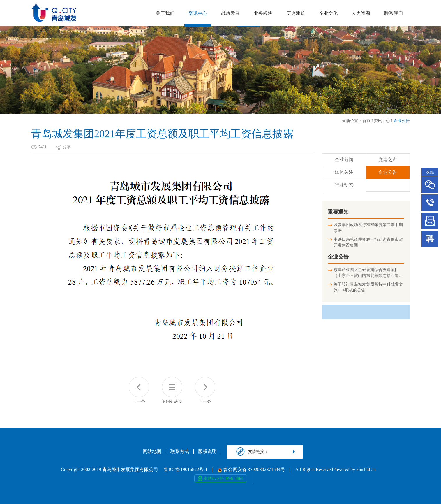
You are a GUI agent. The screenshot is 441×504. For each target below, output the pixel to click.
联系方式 (180, 452)
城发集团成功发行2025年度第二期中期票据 (368, 228)
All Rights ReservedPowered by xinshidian (336, 470)
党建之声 (388, 160)
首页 (366, 121)
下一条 (205, 390)
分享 (67, 147)
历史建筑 (296, 13)
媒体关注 (344, 172)
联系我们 (394, 13)
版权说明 (207, 452)
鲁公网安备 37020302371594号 (252, 470)
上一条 (139, 390)
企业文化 (328, 13)
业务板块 (263, 13)
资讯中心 (198, 13)
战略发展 (230, 13)
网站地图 (152, 452)
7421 (43, 147)
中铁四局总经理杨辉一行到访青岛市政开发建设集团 (368, 242)
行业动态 (344, 185)
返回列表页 (172, 390)
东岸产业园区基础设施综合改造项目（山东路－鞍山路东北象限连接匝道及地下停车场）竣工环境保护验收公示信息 (368, 273)
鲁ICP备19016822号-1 (186, 470)
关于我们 (165, 13)
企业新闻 (344, 160)
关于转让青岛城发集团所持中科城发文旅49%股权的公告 (368, 287)
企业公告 (402, 121)
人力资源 (361, 13)
